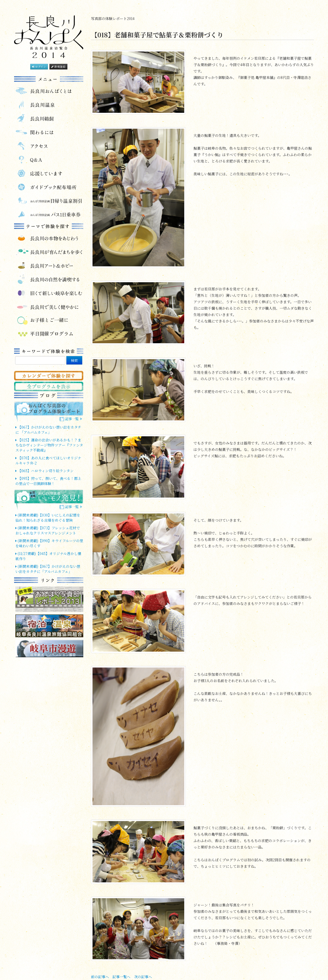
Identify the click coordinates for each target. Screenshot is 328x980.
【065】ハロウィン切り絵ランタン (44, 471)
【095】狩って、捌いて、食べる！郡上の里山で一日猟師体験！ (48, 481)
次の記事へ (143, 977)
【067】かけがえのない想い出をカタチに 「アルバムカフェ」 (48, 430)
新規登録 (58, 67)
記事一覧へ (121, 977)
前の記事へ (100, 977)
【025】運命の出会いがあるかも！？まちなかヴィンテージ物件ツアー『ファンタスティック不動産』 (49, 445)
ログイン (39, 67)
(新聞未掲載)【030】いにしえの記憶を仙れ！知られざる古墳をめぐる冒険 (48, 518)
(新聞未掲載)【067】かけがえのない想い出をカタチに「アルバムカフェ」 (48, 569)
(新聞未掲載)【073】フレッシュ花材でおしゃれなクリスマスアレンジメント (48, 530)
